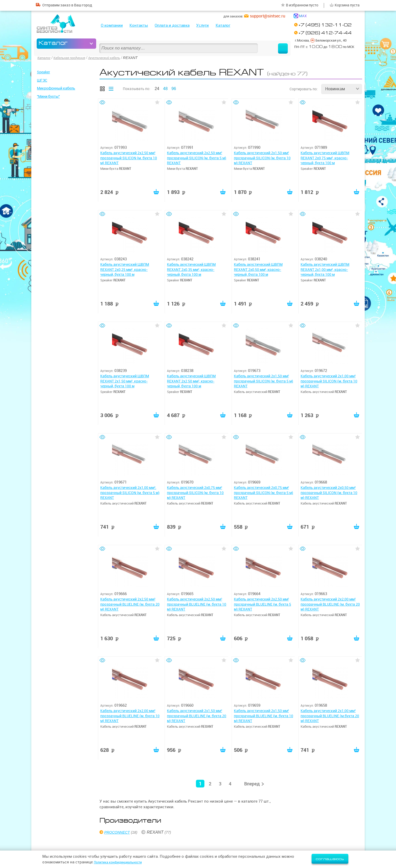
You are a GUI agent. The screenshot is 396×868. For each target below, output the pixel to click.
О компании (112, 25)
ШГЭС (42, 79)
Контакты (139, 25)
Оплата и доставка (172, 25)
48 (165, 88)
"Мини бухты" (48, 95)
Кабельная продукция (73, 57)
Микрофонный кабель (56, 87)
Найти (273, 44)
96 (174, 88)
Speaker (43, 71)
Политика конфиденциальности (124, 862)
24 (157, 88)
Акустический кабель (113, 57)
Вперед (252, 782)
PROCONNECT (120, 831)
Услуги (202, 25)
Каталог (223, 25)
